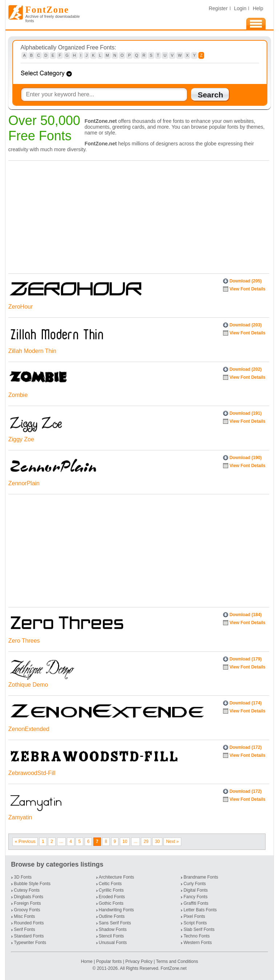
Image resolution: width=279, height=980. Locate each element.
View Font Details (248, 289)
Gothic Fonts (111, 903)
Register (218, 8)
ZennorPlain (24, 483)
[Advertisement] (137, 215)
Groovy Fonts (27, 910)
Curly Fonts (195, 884)
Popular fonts (109, 961)
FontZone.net (173, 968)
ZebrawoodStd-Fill (32, 773)
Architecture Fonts (116, 877)
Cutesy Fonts (27, 890)
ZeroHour (21, 307)
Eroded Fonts (112, 897)
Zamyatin (20, 817)
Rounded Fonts (29, 923)
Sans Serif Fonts (115, 923)
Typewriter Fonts (30, 943)
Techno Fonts (197, 936)
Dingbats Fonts (29, 897)
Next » (172, 842)
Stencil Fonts (111, 936)
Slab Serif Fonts (199, 929)
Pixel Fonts (194, 916)
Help (258, 8)
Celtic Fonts (110, 884)
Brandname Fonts (201, 877)
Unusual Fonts (113, 943)
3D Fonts (23, 877)
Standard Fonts (29, 936)
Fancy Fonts (195, 897)
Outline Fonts (112, 916)
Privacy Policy (139, 961)
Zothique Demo (28, 685)
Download (246, 281)
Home (87, 961)
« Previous (25, 842)
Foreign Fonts (27, 903)
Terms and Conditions (177, 961)
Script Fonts (195, 923)
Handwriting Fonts (116, 910)
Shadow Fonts (113, 929)
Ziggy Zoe (21, 439)
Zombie (18, 395)
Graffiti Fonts (196, 903)
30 (157, 842)
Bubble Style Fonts (32, 884)
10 (125, 842)
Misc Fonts (24, 916)
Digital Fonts (196, 890)
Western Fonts (198, 943)
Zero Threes (24, 641)
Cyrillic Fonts (111, 890)
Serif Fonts (24, 929)
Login (240, 8)
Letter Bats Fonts (200, 910)
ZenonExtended (29, 729)
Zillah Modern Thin (32, 351)
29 (146, 842)
